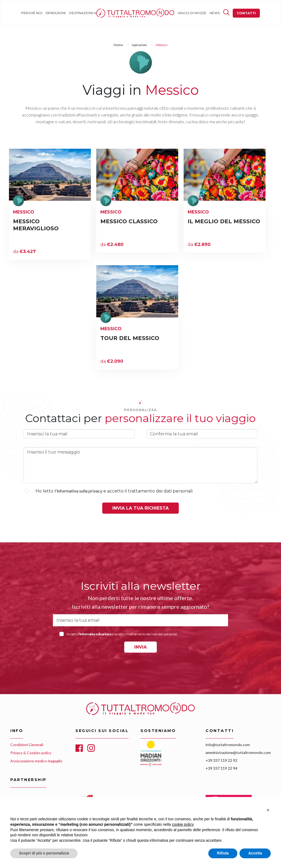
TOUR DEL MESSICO (130, 338)
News (215, 13)
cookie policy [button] (183, 824)
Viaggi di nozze (192, 13)
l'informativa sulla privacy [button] (78, 491)
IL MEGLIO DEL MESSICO (224, 221)
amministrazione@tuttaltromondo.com (238, 752)
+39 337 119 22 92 (221, 760)
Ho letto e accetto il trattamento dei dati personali (114, 491)
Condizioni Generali (27, 745)
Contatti (246, 13)
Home (101, 13)
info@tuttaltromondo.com (228, 745)
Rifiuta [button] (223, 853)
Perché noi (32, 13)
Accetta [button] (255, 853)
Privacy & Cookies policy (31, 753)
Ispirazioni (56, 13)
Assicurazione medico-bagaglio (36, 761)
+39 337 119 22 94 (221, 768)
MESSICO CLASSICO (129, 221)
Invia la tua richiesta (140, 508)
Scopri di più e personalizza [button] (44, 853)
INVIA (140, 647)
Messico (24, 212)
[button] (268, 810)
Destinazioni (81, 13)
